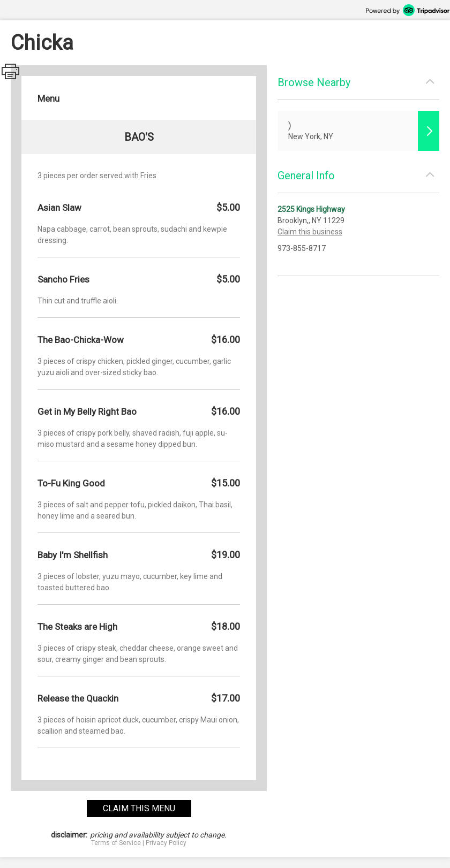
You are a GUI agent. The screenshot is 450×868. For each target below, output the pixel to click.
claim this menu (139, 808)
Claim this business (310, 232)
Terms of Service (116, 843)
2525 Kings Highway (311, 209)
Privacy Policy (166, 843)
